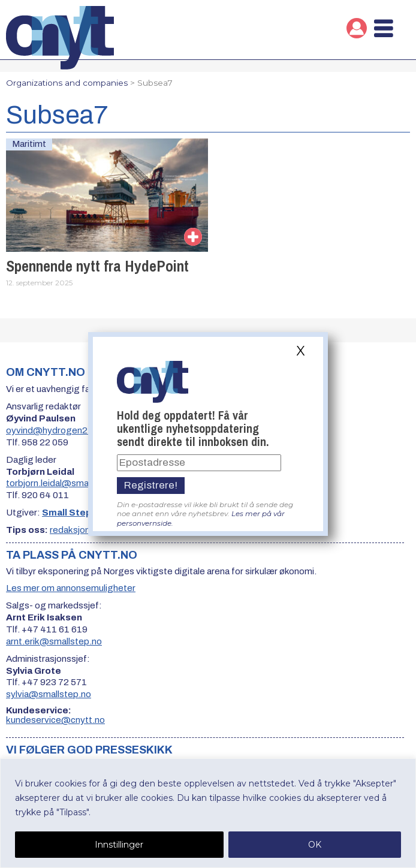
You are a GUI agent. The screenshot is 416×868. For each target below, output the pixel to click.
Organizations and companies (67, 83)
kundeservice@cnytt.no (55, 720)
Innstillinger (119, 845)
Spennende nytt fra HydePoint (97, 266)
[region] (208, 813)
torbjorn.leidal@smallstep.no (65, 483)
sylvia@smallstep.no (49, 694)
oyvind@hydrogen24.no (56, 430)
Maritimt (29, 144)
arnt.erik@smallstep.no (54, 641)
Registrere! (151, 485)
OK (315, 845)
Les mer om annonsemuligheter (71, 588)
